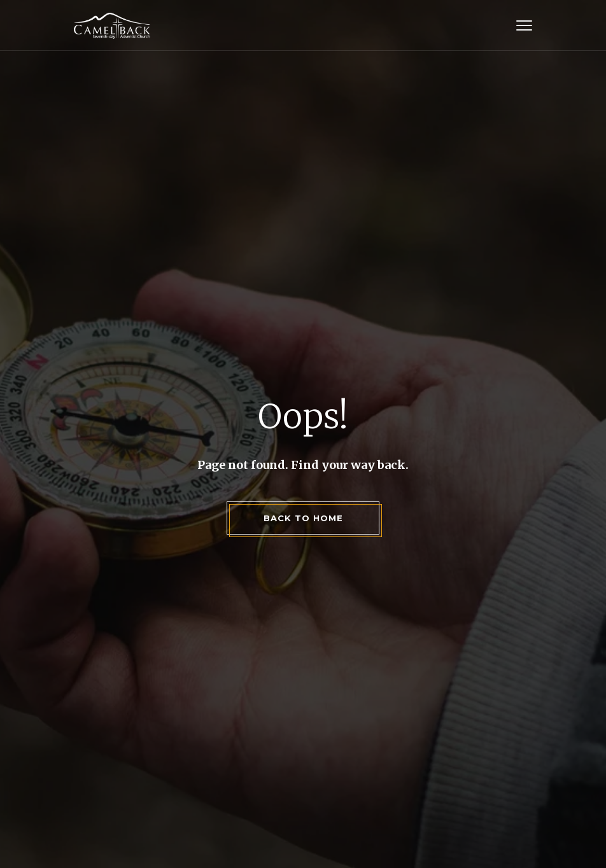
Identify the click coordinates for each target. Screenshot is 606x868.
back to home (303, 518)
